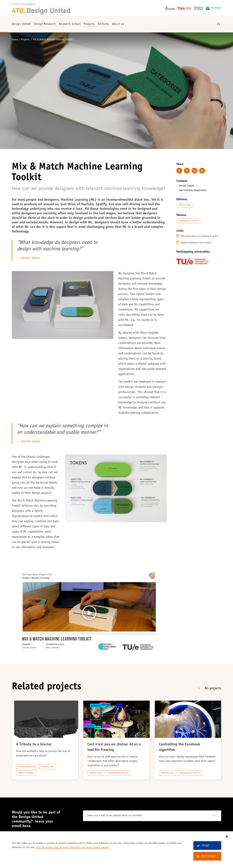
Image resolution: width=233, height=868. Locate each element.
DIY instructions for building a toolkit (200, 236)
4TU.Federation (29, 4)
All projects (213, 688)
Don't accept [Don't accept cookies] (206, 856)
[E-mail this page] (194, 171)
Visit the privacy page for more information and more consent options (72, 847)
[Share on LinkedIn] (202, 171)
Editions (103, 24)
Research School (70, 24)
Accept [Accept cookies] (203, 846)
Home (15, 40)
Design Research (45, 24)
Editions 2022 (185, 205)
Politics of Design (26, 773)
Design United (21, 24)
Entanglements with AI (189, 221)
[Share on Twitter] (187, 171)
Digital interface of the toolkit (196, 243)
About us (118, 24)
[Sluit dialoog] (227, 837)
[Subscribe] (216, 816)
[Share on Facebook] (179, 171)
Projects (89, 24)
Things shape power (27, 767)
